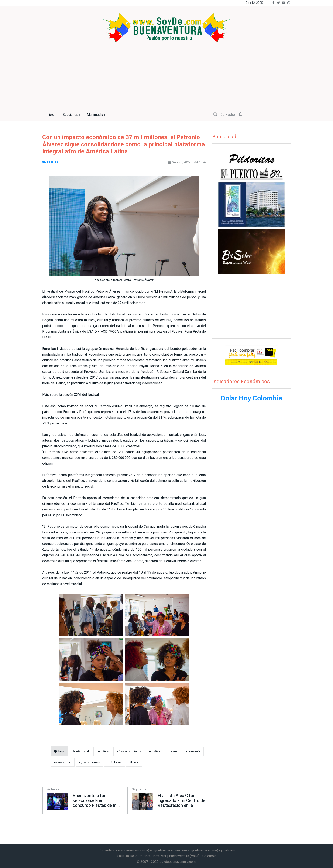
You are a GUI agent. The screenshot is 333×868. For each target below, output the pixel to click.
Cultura (50, 162)
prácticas (114, 762)
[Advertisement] (166, 74)
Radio (228, 115)
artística (155, 751)
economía (193, 751)
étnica (134, 762)
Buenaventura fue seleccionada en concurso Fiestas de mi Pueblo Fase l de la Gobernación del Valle (95, 805)
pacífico (103, 751)
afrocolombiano (129, 751)
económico (63, 762)
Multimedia (97, 115)
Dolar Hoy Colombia (251, 398)
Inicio (50, 115)
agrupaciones (89, 762)
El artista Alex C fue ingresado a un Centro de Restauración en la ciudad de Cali (181, 803)
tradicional (81, 751)
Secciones (72, 115)
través (173, 751)
